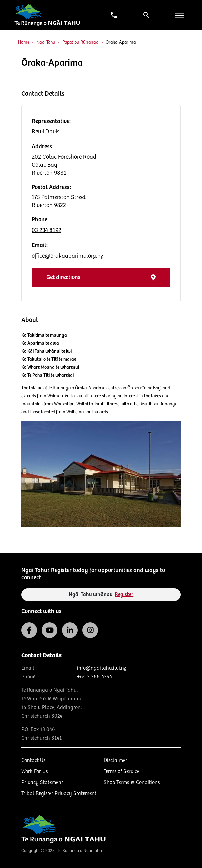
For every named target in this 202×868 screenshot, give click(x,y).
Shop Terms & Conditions (132, 782)
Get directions (101, 277)
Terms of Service (121, 771)
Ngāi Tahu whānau (101, 594)
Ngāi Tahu (46, 42)
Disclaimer (115, 760)
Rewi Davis (46, 132)
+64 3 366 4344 (94, 677)
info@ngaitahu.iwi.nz (102, 668)
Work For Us (35, 771)
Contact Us (33, 760)
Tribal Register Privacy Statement (59, 793)
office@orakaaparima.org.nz (67, 256)
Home (24, 42)
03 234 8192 (47, 230)
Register (124, 594)
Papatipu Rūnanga (80, 42)
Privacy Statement (42, 782)
